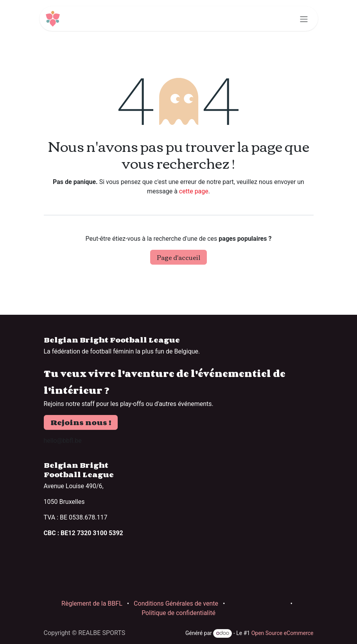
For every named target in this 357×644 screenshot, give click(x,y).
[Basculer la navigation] (304, 19)
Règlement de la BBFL (92, 603)
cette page (194, 191)
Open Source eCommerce (283, 633)
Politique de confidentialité (178, 613)
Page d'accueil (178, 257)
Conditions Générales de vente (176, 603)
